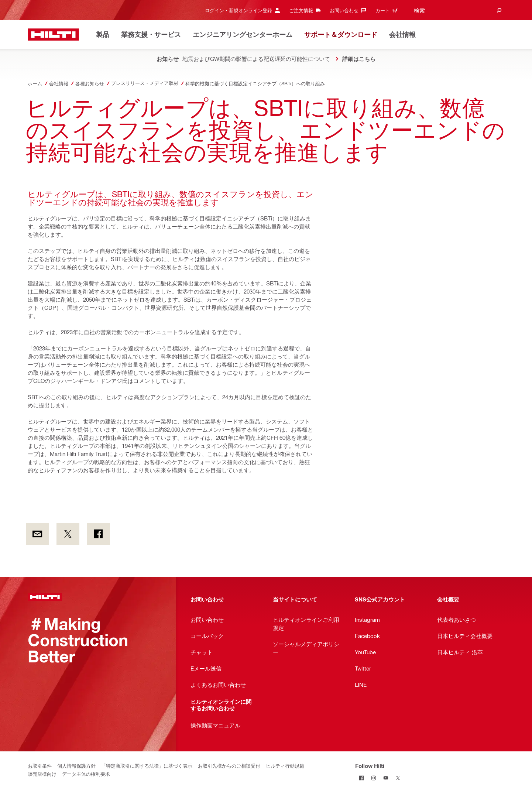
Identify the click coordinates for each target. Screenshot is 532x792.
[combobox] (456, 10)
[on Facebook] (98, 534)
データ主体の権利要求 (86, 774)
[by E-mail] (37, 534)
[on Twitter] (68, 534)
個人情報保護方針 (76, 766)
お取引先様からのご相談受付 (229, 766)
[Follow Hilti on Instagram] (373, 778)
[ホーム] (53, 35)
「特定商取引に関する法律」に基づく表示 (147, 766)
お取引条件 (40, 766)
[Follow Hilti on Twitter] (398, 778)
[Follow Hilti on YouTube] (386, 778)
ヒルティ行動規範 (285, 766)
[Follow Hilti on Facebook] (361, 778)
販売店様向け (42, 774)
